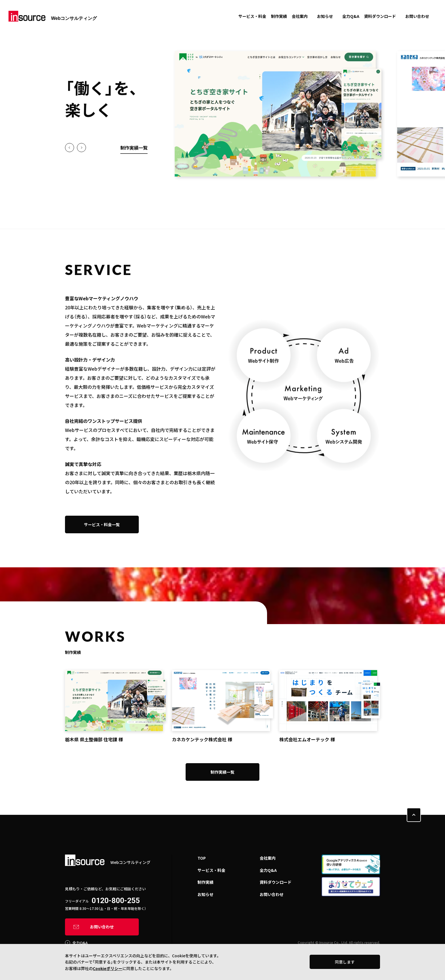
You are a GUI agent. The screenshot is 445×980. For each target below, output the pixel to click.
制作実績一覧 (134, 148)
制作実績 (279, 16)
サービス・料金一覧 (102, 524)
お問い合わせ (417, 16)
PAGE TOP (414, 815)
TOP (202, 858)
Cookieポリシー (108, 968)
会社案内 (300, 16)
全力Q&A (351, 16)
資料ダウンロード (380, 16)
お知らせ (325, 16)
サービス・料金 (252, 16)
